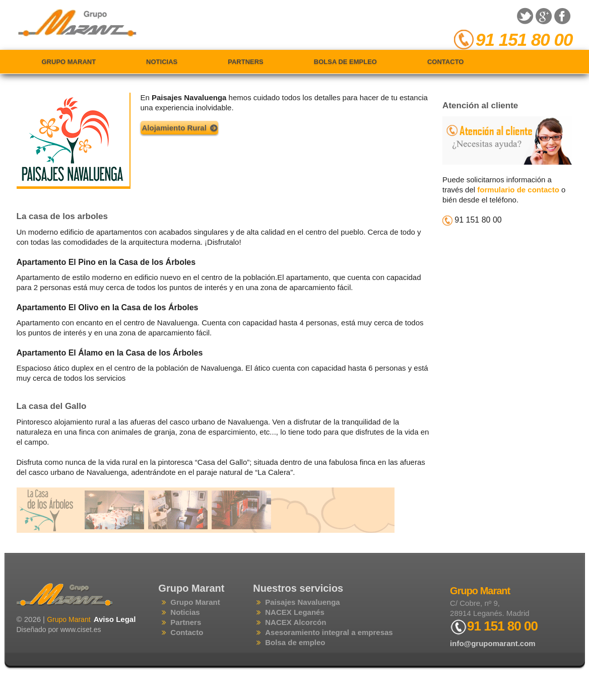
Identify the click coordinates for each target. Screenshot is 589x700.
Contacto (445, 62)
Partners (246, 62)
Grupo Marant (69, 62)
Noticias (162, 62)
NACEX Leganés (295, 612)
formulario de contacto (518, 190)
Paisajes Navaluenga (302, 602)
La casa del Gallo (52, 406)
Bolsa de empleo (345, 62)
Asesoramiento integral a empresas (329, 632)
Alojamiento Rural (174, 128)
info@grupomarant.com (493, 643)
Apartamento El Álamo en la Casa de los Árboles (110, 353)
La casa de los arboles (62, 216)
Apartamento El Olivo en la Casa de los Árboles (108, 307)
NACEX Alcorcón (296, 622)
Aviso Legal (115, 619)
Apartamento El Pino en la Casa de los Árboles (106, 262)
